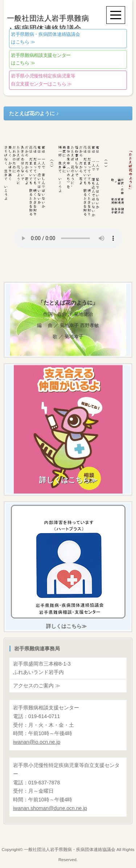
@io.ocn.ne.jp (37, 742)
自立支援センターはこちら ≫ (43, 80)
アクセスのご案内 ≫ (37, 685)
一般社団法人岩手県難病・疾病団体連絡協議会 (70, 849)
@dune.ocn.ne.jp (50, 808)
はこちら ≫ (45, 38)
